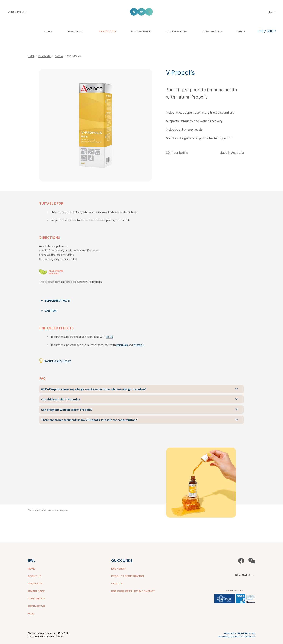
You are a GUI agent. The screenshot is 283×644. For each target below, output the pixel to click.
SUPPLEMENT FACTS (58, 300)
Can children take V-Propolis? (61, 399)
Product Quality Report (57, 361)
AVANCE (59, 56)
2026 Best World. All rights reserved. (47, 637)
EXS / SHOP (267, 31)
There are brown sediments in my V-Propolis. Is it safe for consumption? (89, 420)
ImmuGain (122, 345)
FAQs (241, 31)
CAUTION (51, 311)
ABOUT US (76, 31)
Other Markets (17, 12)
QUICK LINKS (122, 561)
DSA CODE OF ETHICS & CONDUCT (133, 591)
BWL (32, 561)
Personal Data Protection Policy (237, 637)
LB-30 (109, 337)
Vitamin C (139, 345)
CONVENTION (177, 31)
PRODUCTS (107, 31)
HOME (48, 31)
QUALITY (117, 584)
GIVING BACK (141, 31)
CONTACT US (212, 31)
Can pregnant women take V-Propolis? (67, 410)
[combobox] (273, 12)
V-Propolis (180, 73)
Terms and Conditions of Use (239, 633)
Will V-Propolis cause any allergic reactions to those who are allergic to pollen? (94, 389)
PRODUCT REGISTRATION (127, 576)
